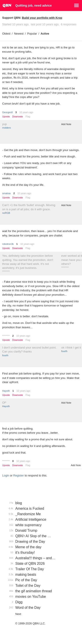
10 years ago (26, 112)
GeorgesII (7, 112)
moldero (7, 128)
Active (45, 34)
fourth (5, 355)
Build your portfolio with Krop (42, 18)
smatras (6, 193)
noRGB (6, 213)
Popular (32, 34)
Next (18, 614)
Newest (19, 34)
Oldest (6, 34)
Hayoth (6, 391)
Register (19, 475)
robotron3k (8, 244)
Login (6, 475)
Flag (28, 116)
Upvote (6, 117)
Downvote (18, 117)
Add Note (66, 124)
